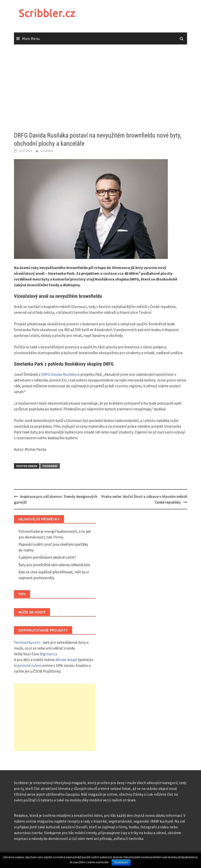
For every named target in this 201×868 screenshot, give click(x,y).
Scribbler (47, 151)
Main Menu (31, 38)
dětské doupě (66, 660)
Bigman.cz (49, 654)
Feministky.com (27, 642)
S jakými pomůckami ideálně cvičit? (47, 557)
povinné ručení (29, 665)
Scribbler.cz (47, 13)
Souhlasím (121, 862)
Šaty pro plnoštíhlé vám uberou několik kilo (54, 565)
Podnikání (50, 466)
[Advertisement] (100, 88)
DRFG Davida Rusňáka (59, 374)
